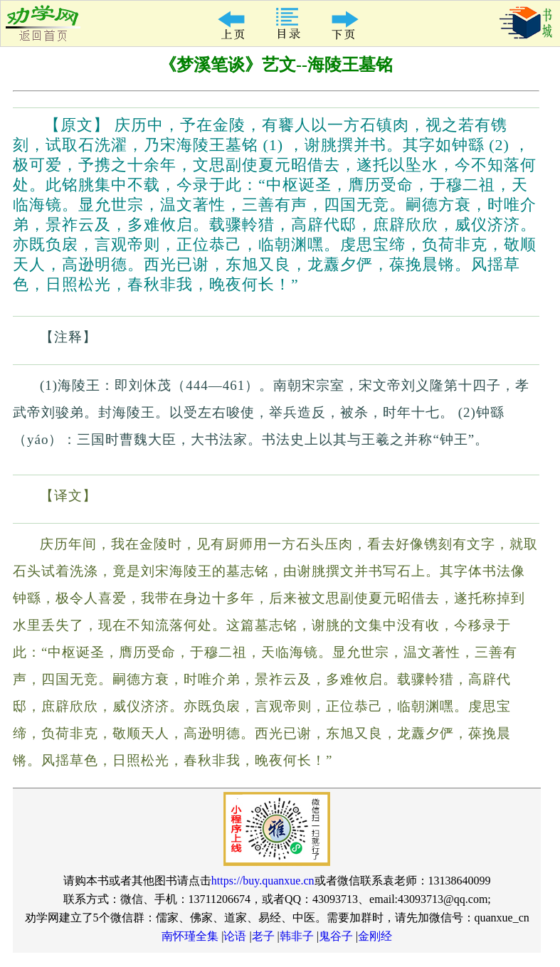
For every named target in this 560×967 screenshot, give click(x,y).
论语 (235, 936)
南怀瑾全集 (190, 936)
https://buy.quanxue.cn (263, 881)
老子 (263, 936)
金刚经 (375, 936)
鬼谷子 (336, 936)
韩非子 (297, 936)
